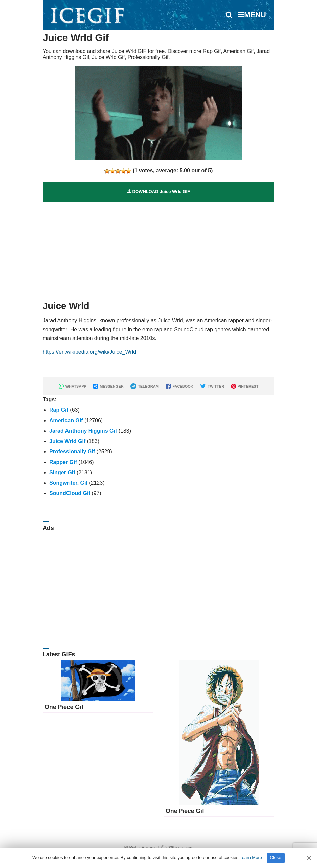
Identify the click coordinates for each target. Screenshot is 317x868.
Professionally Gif (72, 452)
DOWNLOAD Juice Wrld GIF (158, 192)
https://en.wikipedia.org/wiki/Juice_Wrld (89, 352)
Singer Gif (62, 472)
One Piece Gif (64, 707)
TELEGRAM (145, 386)
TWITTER (212, 386)
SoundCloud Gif (70, 493)
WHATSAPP (73, 386)
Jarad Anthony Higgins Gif (83, 431)
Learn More (251, 857)
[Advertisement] (158, 249)
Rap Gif (59, 410)
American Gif (66, 420)
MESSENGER (108, 386)
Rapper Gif (63, 462)
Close (276, 857)
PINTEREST (245, 386)
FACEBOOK (179, 386)
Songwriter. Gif (69, 483)
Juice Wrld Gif (67, 441)
